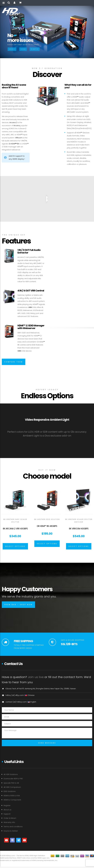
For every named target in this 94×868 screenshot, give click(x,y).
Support (7, 814)
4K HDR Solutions (11, 774)
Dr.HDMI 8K (14, 144)
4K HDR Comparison (12, 787)
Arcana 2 (12, 49)
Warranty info (9, 822)
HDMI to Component (12, 800)
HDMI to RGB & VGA (12, 796)
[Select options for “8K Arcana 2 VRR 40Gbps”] (15, 546)
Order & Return (10, 818)
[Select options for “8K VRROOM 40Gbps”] (79, 546)
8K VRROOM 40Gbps (79, 529)
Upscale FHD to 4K (11, 783)
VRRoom (23, 49)
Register (7, 805)
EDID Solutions (10, 791)
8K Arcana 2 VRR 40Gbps (15, 529)
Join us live (36, 677)
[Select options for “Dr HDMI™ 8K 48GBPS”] (47, 544)
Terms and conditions (13, 827)
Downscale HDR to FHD (13, 779)
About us (7, 810)
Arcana (17, 126)
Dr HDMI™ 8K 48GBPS (47, 526)
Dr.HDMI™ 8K (35, 49)
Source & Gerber (11, 831)
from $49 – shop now (18, 605)
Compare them (14, 362)
